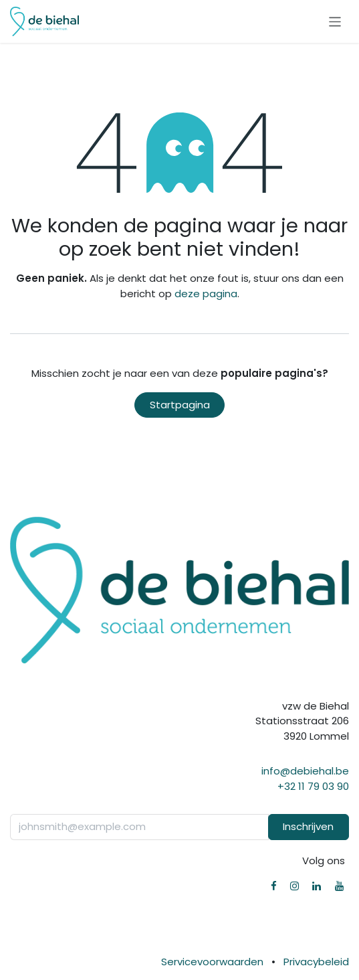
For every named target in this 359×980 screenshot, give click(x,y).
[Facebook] (274, 886)
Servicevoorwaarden (212, 962)
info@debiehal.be (305, 771)
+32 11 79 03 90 (313, 786)
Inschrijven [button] (308, 826)
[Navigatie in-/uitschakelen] (335, 21)
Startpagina (180, 405)
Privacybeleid (316, 962)
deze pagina (206, 294)
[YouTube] (339, 886)
